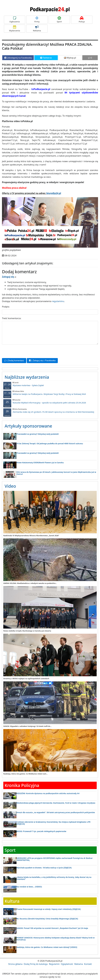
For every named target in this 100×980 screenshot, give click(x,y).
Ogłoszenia (15, 20)
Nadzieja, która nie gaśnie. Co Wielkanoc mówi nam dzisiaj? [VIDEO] (47, 947)
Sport (59, 20)
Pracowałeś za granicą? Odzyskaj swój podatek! (38, 434)
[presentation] (22, 351)
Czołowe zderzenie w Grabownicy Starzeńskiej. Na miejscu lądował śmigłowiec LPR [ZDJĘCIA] (53, 823)
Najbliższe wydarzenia (27, 377)
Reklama (37, 29)
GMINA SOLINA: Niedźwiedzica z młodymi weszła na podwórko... (30, 583)
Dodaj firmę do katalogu (36, 964)
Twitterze (46, 58)
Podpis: (6, 307)
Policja (82, 20)
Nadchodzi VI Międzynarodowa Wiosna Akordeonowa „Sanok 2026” (31, 536)
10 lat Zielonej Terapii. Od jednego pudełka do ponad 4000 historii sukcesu (50, 443)
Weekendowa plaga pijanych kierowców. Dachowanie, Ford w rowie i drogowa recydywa (56, 803)
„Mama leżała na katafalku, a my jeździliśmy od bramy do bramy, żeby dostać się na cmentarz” (54, 878)
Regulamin (54, 964)
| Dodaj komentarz (14, 361)
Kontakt (88, 964)
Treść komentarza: (12, 318)
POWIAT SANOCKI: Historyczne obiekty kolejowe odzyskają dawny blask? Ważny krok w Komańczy (56, 939)
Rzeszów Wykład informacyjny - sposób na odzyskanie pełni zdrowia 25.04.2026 (50, 401)
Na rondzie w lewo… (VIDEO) (29, 887)
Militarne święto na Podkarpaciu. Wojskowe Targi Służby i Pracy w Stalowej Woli (50, 393)
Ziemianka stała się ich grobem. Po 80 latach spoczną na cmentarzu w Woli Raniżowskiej (50, 411)
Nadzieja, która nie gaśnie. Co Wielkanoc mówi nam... (26, 774)
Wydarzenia (15, 29)
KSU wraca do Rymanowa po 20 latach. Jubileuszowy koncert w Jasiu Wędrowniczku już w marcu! (56, 473)
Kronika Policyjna (22, 785)
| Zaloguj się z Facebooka (42, 361)
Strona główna (15, 964)
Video (10, 486)
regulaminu (58, 301)
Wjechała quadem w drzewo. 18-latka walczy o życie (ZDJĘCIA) (44, 867)
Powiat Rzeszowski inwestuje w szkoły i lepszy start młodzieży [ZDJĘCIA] (49, 909)
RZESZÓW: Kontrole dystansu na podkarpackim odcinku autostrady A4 (48, 793)
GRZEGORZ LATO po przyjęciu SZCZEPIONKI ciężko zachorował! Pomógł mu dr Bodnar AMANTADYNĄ (55, 859)
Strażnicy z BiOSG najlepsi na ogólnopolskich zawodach (26, 678)
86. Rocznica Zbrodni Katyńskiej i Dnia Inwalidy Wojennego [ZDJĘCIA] (47, 919)
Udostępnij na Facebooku (18, 58)
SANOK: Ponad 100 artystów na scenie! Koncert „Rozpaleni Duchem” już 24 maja (52, 928)
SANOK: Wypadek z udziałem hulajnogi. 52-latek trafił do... (27, 726)
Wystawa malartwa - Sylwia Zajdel (50, 384)
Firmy (37, 20)
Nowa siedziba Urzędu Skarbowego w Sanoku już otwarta (27, 631)
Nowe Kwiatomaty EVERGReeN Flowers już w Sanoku (40, 462)
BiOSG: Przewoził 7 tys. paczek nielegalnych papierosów (41, 831)
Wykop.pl (70, 58)
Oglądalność (67, 964)
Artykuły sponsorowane (28, 426)
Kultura (12, 901)
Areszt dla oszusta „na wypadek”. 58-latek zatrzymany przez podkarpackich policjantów (56, 812)
